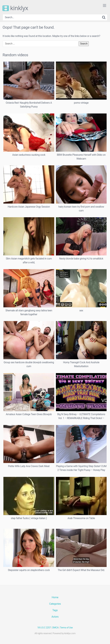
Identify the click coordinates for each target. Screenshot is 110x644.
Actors (55, 617)
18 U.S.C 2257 (44, 628)
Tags (55, 610)
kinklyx (15, 8)
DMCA (55, 628)
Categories (55, 604)
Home (55, 597)
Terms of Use (66, 628)
